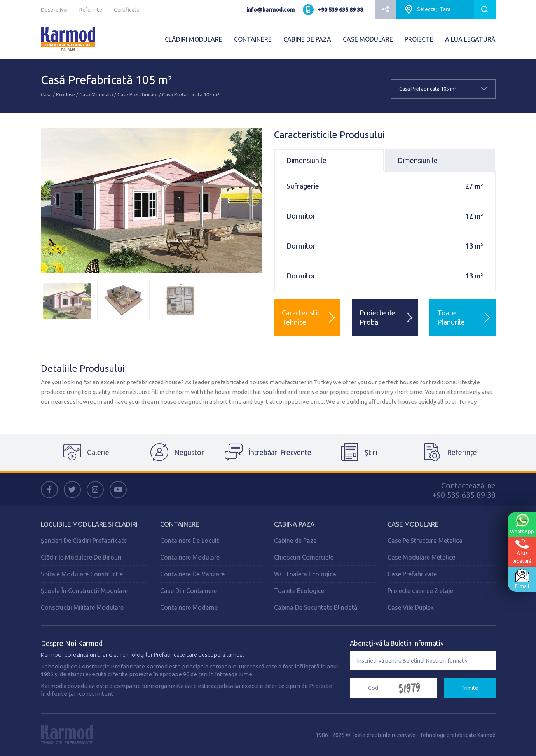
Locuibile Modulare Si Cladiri (89, 524)
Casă (46, 94)
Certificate (127, 10)
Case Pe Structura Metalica (425, 541)
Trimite (470, 688)
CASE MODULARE (368, 39)
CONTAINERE (253, 39)
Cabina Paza (294, 524)
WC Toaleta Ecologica (305, 574)
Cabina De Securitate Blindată (316, 607)
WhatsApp (522, 524)
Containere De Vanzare (192, 574)
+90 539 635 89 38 (340, 10)
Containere (180, 524)
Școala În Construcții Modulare (84, 591)
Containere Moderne (189, 607)
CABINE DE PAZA (307, 39)
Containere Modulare (190, 557)
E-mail (522, 579)
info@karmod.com (271, 10)
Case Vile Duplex (411, 607)
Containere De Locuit (189, 541)
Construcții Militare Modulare (82, 607)
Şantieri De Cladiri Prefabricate (84, 541)
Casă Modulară (96, 94)
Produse (65, 94)
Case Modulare (413, 524)
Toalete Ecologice (299, 591)
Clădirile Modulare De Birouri (81, 557)
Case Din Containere (189, 591)
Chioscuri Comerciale (304, 557)
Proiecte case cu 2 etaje (420, 591)
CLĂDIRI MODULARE (194, 39)
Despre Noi (54, 10)
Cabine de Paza (295, 541)
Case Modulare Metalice (421, 557)
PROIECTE (419, 39)
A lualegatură (522, 551)
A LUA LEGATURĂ (470, 39)
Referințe (91, 10)
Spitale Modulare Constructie (82, 574)
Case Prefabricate (138, 94)
